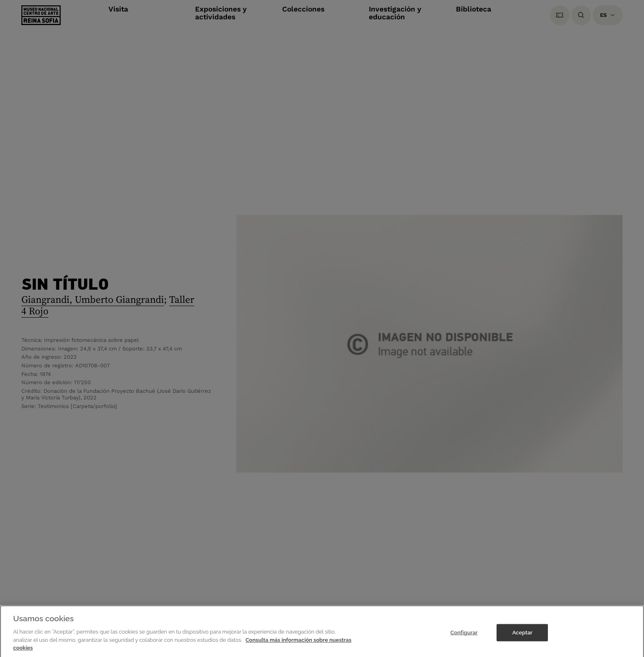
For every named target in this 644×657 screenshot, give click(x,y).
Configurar (464, 636)
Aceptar (522, 636)
